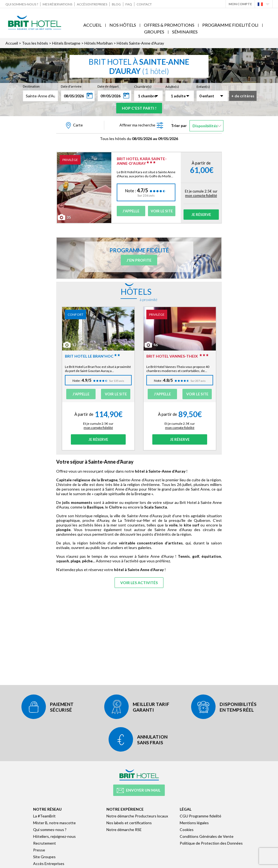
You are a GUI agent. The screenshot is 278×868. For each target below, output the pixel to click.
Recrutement (45, 843)
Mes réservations (57, 4)
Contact (144, 4)
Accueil (92, 25)
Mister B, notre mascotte (54, 823)
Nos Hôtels (123, 25)
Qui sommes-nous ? (22, 4)
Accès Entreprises (92, 4)
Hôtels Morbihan (99, 43)
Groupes (154, 32)
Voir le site (162, 211)
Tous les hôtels (35, 43)
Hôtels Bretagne (66, 43)
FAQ (129, 4)
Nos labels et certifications (129, 823)
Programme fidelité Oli (230, 25)
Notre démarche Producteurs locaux (137, 816)
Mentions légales (194, 823)
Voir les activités (139, 583)
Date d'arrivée (71, 86)
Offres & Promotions (169, 25)
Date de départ (108, 86)
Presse (39, 850)
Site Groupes (44, 857)
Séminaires (185, 32)
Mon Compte (240, 4)
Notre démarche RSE (124, 830)
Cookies (187, 830)
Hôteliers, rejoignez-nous (54, 836)
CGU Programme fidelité (200, 816)
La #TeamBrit (44, 816)
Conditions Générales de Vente (207, 836)
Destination (31, 86)
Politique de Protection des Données (211, 843)
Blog (116, 4)
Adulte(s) (172, 87)
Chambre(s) (143, 87)
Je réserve (201, 215)
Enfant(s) (203, 87)
